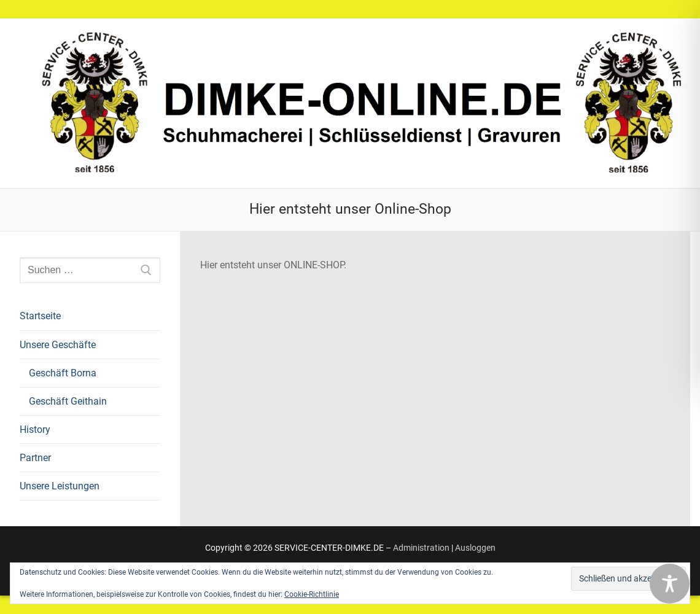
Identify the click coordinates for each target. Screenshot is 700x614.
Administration (421, 548)
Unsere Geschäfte (59, 345)
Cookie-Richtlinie (312, 594)
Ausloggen (475, 548)
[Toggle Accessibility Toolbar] (670, 584)
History (35, 429)
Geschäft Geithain (68, 401)
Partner (35, 458)
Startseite (40, 316)
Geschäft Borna (63, 373)
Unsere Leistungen (60, 486)
